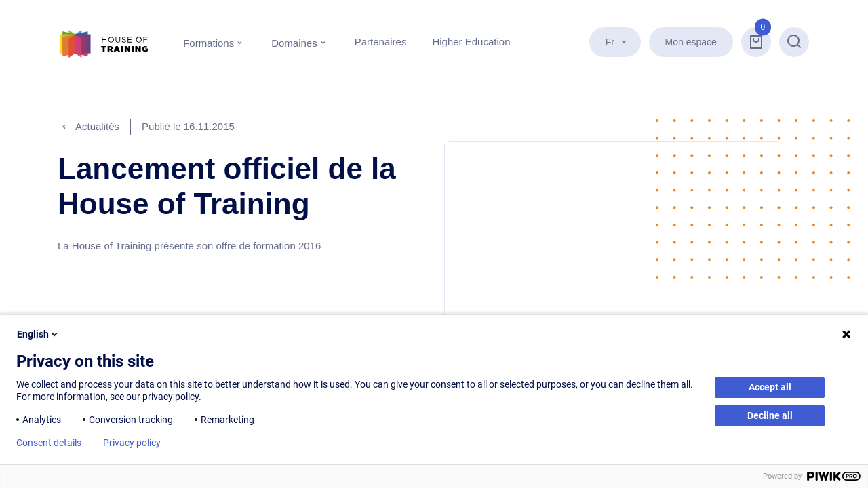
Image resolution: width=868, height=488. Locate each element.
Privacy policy (132, 443)
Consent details (49, 443)
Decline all (770, 415)
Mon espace (692, 42)
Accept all (770, 387)
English (38, 334)
